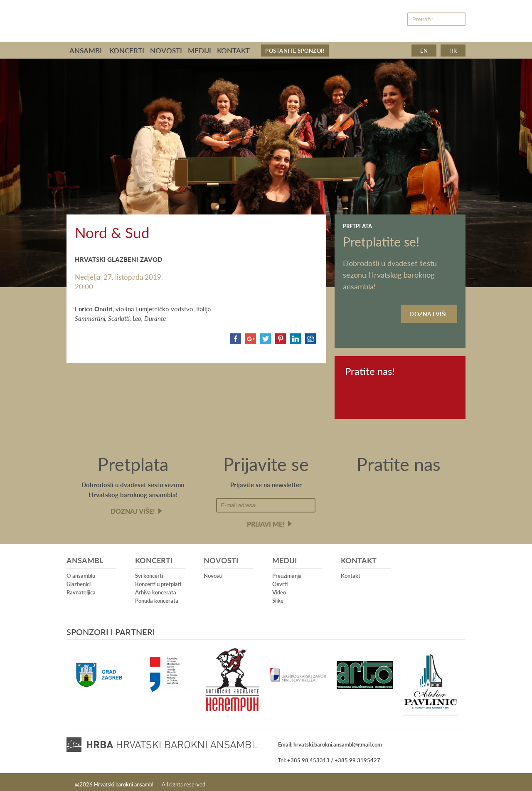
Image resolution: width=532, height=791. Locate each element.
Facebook (377, 20)
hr (453, 51)
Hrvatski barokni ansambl (200, 18)
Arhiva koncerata (156, 588)
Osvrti (280, 580)
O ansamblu (81, 571)
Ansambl (86, 50)
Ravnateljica (81, 588)
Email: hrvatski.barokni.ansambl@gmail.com (330, 740)
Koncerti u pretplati (158, 580)
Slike (278, 596)
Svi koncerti (149, 571)
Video (279, 588)
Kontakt (233, 50)
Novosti (166, 50)
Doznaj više (429, 312)
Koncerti (127, 50)
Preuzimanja (287, 571)
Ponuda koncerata (157, 596)
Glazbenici (79, 580)
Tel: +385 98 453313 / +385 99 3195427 (329, 756)
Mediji (199, 50)
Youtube (394, 20)
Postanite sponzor (295, 51)
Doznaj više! (133, 507)
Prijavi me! (266, 520)
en (424, 51)
